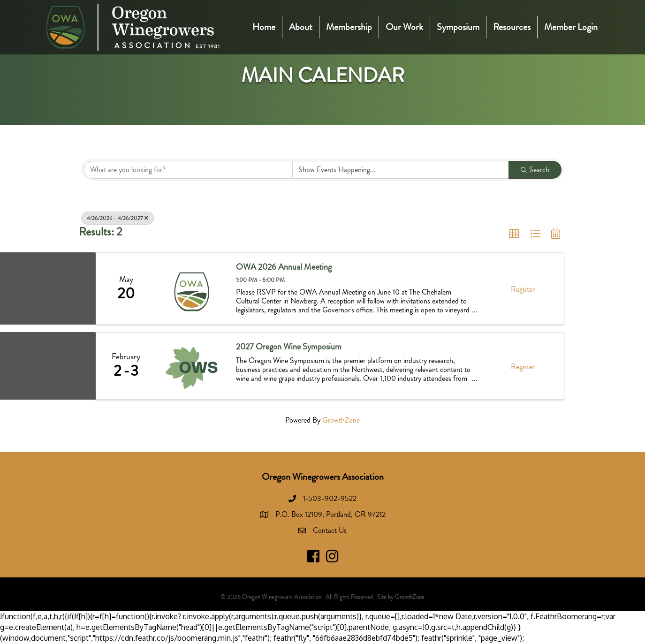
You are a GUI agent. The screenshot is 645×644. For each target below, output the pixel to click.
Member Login (571, 27)
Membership (349, 27)
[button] (514, 234)
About (301, 27)
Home (264, 27)
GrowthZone (341, 420)
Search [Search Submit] (535, 170)
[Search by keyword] (189, 170)
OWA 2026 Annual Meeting (284, 267)
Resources (512, 27)
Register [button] (523, 289)
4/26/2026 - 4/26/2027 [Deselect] (118, 218)
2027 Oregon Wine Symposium (289, 347)
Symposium (458, 27)
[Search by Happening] (401, 170)
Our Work (404, 27)
